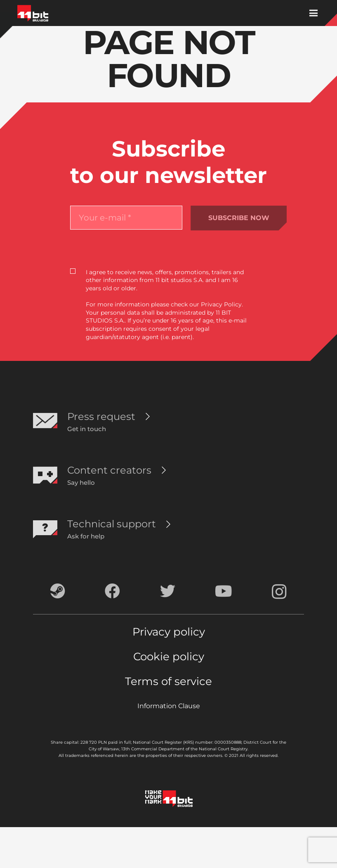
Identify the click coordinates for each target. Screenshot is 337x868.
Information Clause (169, 706)
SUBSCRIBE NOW (239, 218)
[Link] (33, 13)
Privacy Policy (221, 304)
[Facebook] (112, 591)
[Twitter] (168, 591)
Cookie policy (169, 657)
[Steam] (58, 591)
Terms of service (168, 681)
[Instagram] (279, 592)
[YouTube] (224, 591)
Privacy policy (169, 632)
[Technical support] (112, 524)
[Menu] (313, 13)
